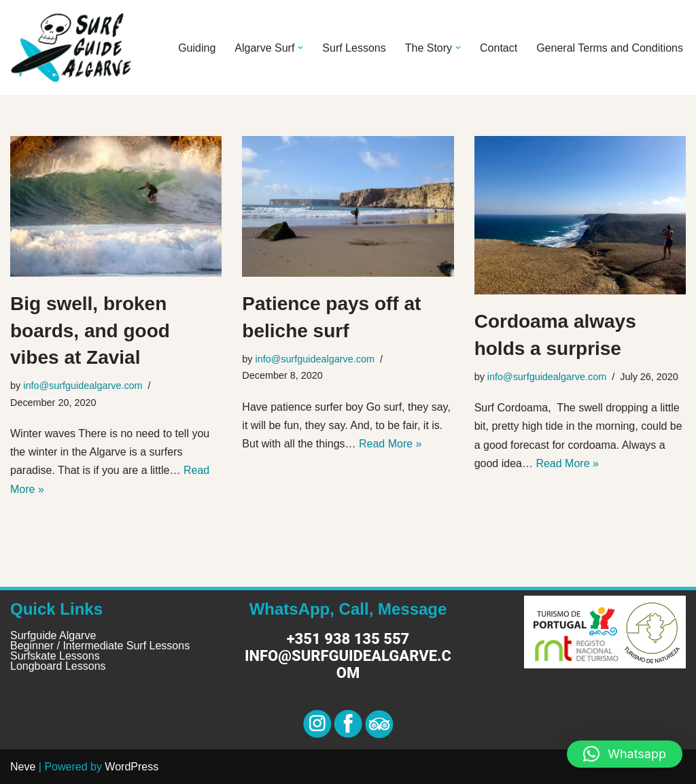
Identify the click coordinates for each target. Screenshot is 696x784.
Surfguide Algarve (53, 635)
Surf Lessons (354, 48)
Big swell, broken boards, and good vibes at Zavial (90, 330)
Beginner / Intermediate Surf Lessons (100, 646)
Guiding (197, 48)
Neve (23, 767)
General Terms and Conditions (610, 48)
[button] (300, 48)
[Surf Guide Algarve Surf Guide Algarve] (71, 48)
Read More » (390, 444)
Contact (499, 48)
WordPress (132, 767)
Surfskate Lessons (55, 656)
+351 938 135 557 (348, 639)
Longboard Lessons (58, 666)
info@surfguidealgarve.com (83, 386)
